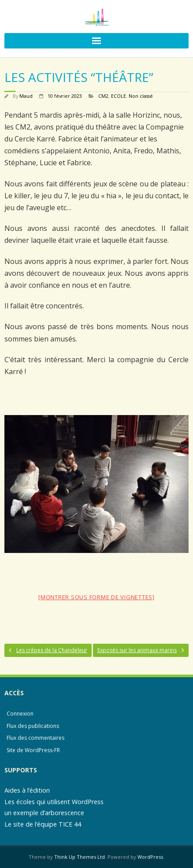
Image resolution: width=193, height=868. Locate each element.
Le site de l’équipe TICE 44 (43, 824)
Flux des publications (33, 726)
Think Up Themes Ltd (80, 857)
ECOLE (119, 96)
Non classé (141, 96)
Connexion (20, 714)
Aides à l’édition (27, 790)
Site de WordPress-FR (33, 750)
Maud (26, 96)
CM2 (103, 96)
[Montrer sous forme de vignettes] (96, 597)
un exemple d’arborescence (44, 813)
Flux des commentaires (35, 738)
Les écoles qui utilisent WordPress (54, 802)
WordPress (150, 857)
